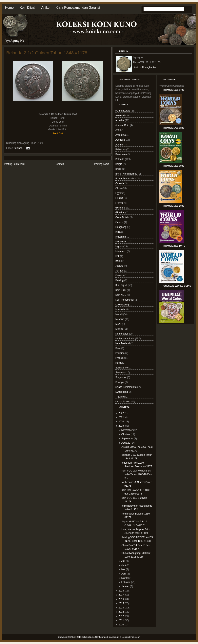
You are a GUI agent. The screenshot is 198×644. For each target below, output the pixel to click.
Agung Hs (116, 637)
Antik (118, 130)
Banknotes (121, 154)
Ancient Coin (123, 125)
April (124, 574)
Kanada (120, 276)
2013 (121, 612)
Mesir (119, 324)
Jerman (120, 271)
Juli (123, 561)
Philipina (120, 353)
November (127, 430)
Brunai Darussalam (126, 179)
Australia (120, 140)
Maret (125, 578)
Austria (120, 145)
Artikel (46, 8)
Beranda (59, 164)
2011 (121, 620)
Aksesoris (121, 116)
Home (9, 8)
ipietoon (136, 637)
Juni (124, 565)
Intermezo (121, 251)
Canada (120, 183)
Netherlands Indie (125, 339)
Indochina (121, 237)
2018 (121, 591)
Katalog (120, 280)
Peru (118, 348)
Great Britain (123, 217)
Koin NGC (121, 295)
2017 (121, 595)
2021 (121, 417)
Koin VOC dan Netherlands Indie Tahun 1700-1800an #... (137, 474)
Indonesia (121, 242)
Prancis (120, 358)
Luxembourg (122, 305)
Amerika (120, 120)
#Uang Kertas (123, 111)
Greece (120, 222)
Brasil (119, 169)
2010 (121, 625)
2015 (121, 603)
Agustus (126, 443)
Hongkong (121, 227)
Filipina (120, 198)
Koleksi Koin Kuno (86, 637)
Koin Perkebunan (125, 300)
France (120, 203)
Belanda (18, 148)
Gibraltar (120, 213)
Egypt (119, 193)
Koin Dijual (27, 8)
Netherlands (122, 334)
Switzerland (122, 392)
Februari (126, 582)
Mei (123, 569)
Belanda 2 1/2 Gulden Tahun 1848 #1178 (47, 53)
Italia (118, 261)
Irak (118, 256)
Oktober (126, 434)
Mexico (120, 329)
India (118, 232)
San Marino (122, 368)
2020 (121, 422)
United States (123, 402)
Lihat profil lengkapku (144, 67)
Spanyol (120, 382)
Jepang (120, 266)
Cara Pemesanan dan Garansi (78, 8)
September (127, 439)
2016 (121, 599)
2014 (121, 608)
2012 (121, 616)
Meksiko (120, 319)
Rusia (119, 363)
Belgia (119, 164)
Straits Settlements (126, 387)
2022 (121, 413)
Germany (121, 208)
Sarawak (120, 373)
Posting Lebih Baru (14, 164)
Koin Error (121, 290)
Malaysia (121, 309)
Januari (125, 586)
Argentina (121, 135)
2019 (121, 426)
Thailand (120, 397)
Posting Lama (102, 164)
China (119, 188)
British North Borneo (127, 174)
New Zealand (123, 343)
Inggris (119, 246)
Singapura (121, 377)
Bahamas (121, 149)
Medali (119, 314)
